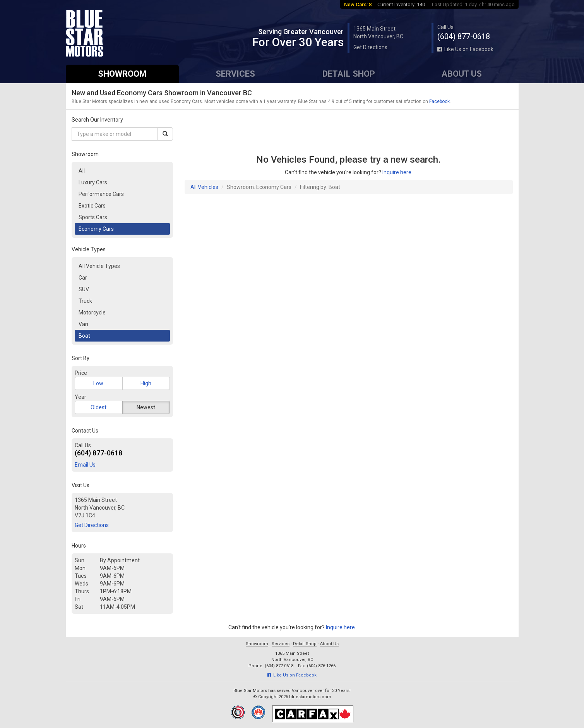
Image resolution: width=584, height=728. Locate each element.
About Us (462, 74)
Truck (85, 301)
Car (83, 278)
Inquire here (397, 172)
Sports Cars (93, 217)
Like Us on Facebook (465, 49)
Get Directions (370, 47)
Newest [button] (146, 407)
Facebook (439, 101)
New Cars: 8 (358, 4)
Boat (84, 336)
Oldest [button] (98, 407)
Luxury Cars (93, 182)
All (82, 171)
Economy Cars (96, 229)
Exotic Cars (92, 206)
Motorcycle (92, 312)
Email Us (85, 465)
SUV (84, 289)
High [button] (146, 383)
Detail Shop (349, 74)
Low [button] (98, 383)
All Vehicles (204, 187)
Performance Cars (101, 194)
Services (235, 74)
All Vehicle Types (99, 266)
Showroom (122, 74)
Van (83, 324)
